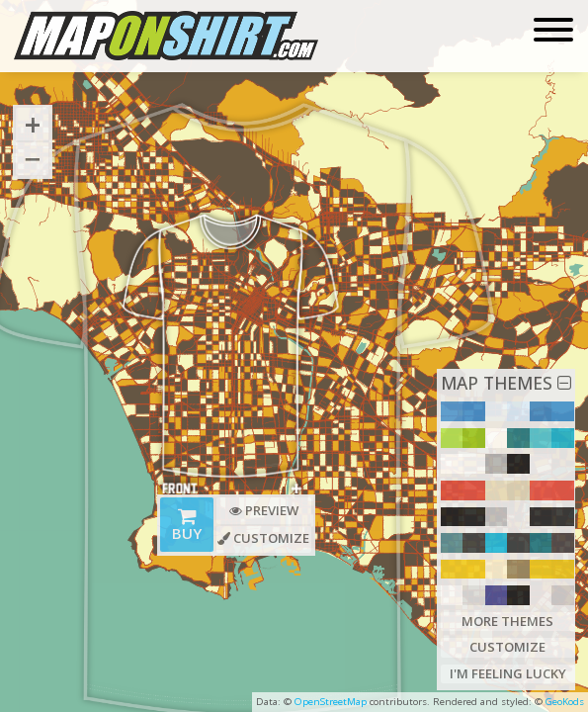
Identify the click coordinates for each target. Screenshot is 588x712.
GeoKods (565, 702)
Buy (188, 527)
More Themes (508, 620)
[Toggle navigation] (553, 31)
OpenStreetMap (331, 702)
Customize (507, 647)
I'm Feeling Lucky (507, 673)
